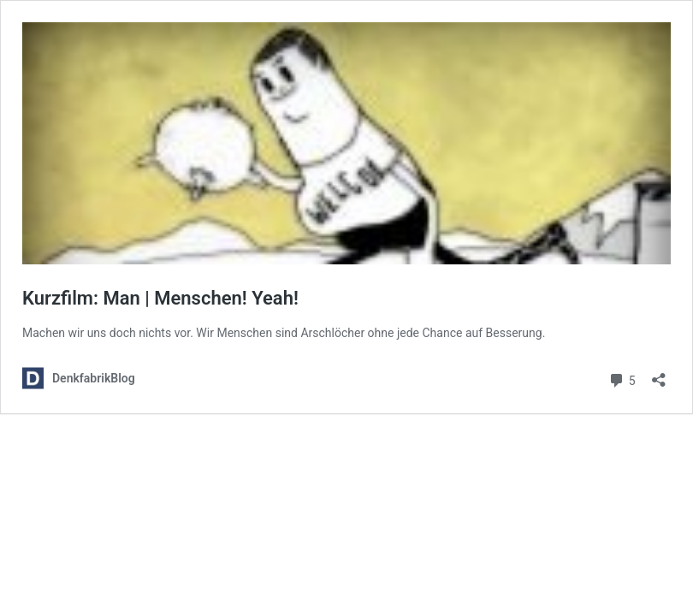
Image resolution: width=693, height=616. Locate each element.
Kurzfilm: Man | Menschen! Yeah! (160, 298)
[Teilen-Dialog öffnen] (659, 374)
